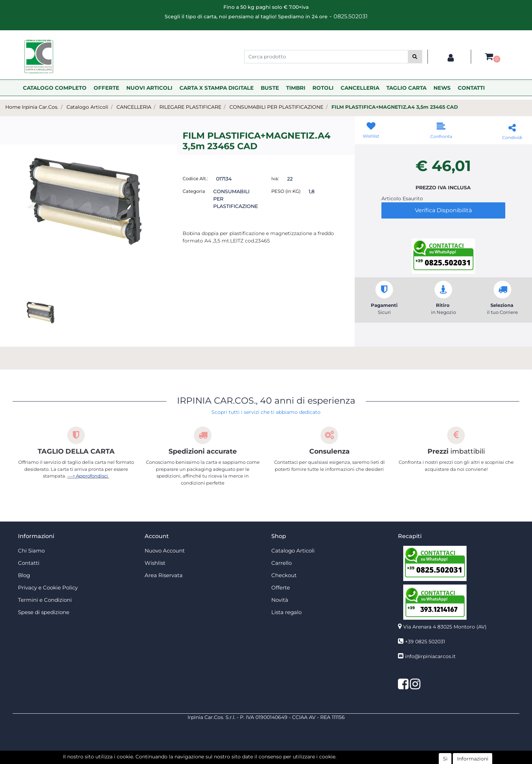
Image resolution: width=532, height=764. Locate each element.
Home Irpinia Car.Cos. (32, 107)
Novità (280, 600)
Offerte (281, 588)
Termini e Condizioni (45, 600)
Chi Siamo (31, 551)
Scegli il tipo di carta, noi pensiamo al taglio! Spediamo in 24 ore (246, 17)
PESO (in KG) (286, 191)
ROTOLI (323, 88)
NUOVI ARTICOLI (149, 88)
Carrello (281, 563)
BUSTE (270, 88)
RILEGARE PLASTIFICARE (190, 107)
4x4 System (239, 760)
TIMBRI (296, 88)
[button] (415, 57)
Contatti (29, 563)
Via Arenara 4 (445, 627)
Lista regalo (286, 612)
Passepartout (281, 753)
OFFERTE (106, 88)
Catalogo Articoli (87, 107)
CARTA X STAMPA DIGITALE (217, 88)
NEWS (442, 88)
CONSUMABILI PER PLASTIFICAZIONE (276, 107)
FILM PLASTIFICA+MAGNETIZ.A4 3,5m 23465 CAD (395, 107)
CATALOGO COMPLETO (55, 88)
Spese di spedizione (44, 612)
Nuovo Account (165, 551)
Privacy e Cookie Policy (48, 588)
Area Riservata (164, 575)
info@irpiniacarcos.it (430, 656)
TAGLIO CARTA (406, 88)
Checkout (284, 575)
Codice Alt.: (195, 178)
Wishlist (155, 563)
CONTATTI (471, 88)
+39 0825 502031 (425, 642)
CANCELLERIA (360, 88)
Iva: (275, 178)
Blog (24, 575)
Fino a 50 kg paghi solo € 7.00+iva (266, 7)
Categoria (194, 191)
